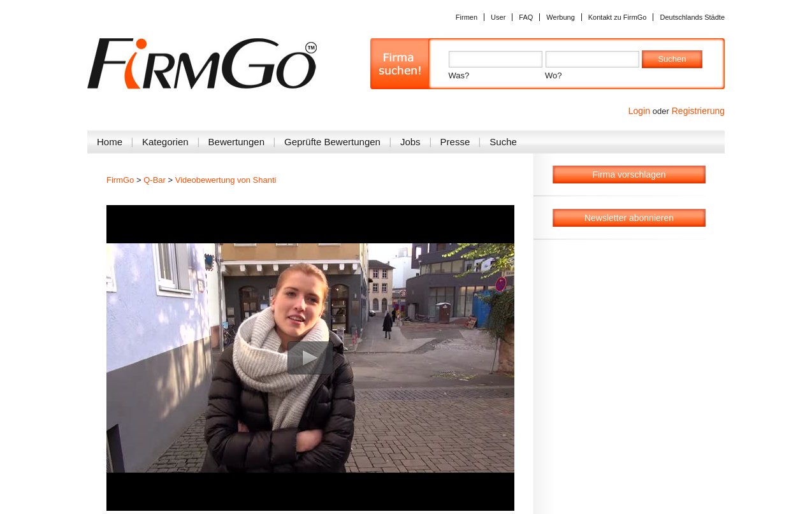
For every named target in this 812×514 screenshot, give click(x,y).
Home (110, 142)
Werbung (560, 17)
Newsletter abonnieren (629, 218)
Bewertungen (236, 142)
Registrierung (698, 111)
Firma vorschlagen (629, 175)
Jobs (410, 142)
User (498, 17)
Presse (455, 142)
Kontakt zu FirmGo (618, 17)
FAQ (526, 17)
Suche (503, 142)
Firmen (467, 17)
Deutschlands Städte (692, 17)
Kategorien (165, 142)
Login (639, 111)
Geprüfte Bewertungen (332, 142)
